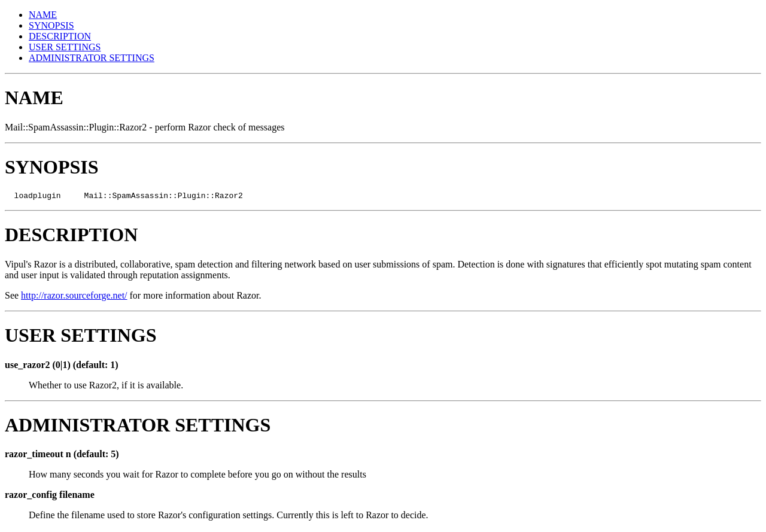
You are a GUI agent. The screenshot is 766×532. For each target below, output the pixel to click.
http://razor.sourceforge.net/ (74, 297)
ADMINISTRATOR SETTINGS (92, 58)
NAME (43, 15)
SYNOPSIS (51, 25)
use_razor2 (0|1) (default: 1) (62, 367)
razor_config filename (50, 496)
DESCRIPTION (60, 36)
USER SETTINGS (65, 47)
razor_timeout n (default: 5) (62, 456)
